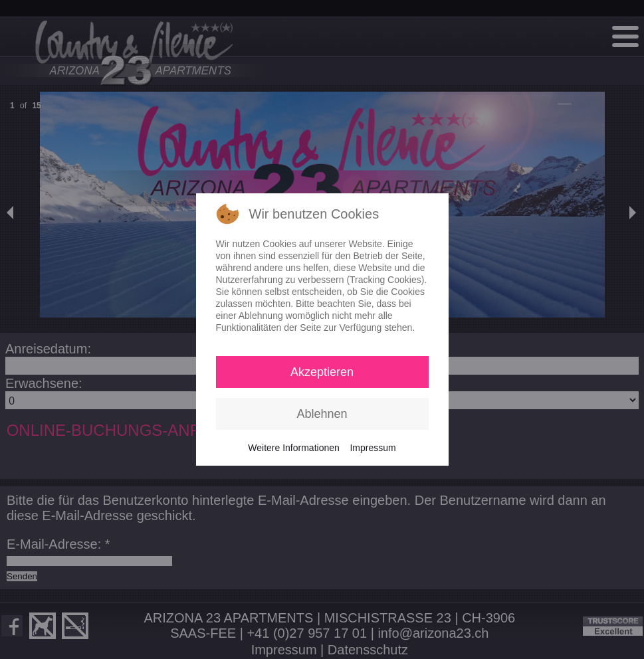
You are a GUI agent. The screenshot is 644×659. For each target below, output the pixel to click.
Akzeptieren (322, 372)
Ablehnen (322, 414)
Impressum (373, 448)
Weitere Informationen (293, 448)
